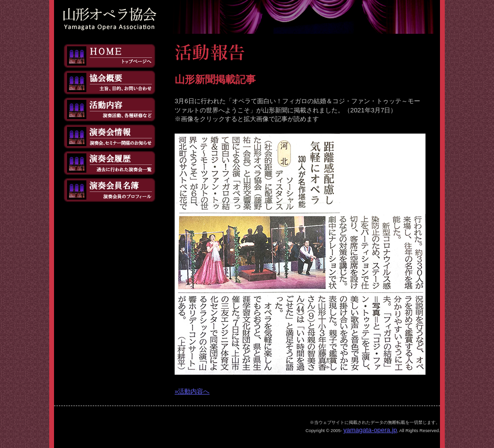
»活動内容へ (192, 391)
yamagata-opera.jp (370, 430)
